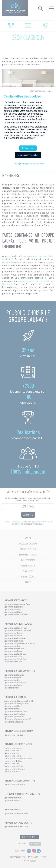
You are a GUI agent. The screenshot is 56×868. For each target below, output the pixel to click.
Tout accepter (28, 148)
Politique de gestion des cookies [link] (29, 164)
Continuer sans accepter (41, 91)
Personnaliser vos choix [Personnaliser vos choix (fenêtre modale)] (28, 155)
